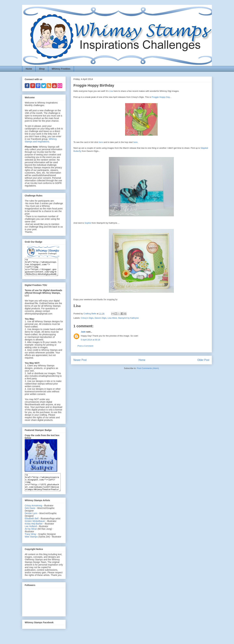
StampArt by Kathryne (128, 318)
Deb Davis (30, 515)
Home (29, 69)
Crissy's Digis (87, 318)
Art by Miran (31, 536)
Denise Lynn (31, 520)
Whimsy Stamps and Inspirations (41, 140)
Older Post (203, 360)
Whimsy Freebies (61, 69)
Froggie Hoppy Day (161, 97)
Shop (42, 69)
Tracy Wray (30, 541)
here (101, 142)
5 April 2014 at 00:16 (90, 340)
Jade (83, 332)
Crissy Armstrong (33, 512)
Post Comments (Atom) (148, 368)
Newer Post (80, 360)
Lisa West (112, 318)
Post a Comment (85, 346)
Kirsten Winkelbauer (35, 528)
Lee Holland (31, 533)
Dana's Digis (101, 318)
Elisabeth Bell (32, 525)
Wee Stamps (31, 543)
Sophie (88, 223)
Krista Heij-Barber (34, 530)
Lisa (111, 91)
